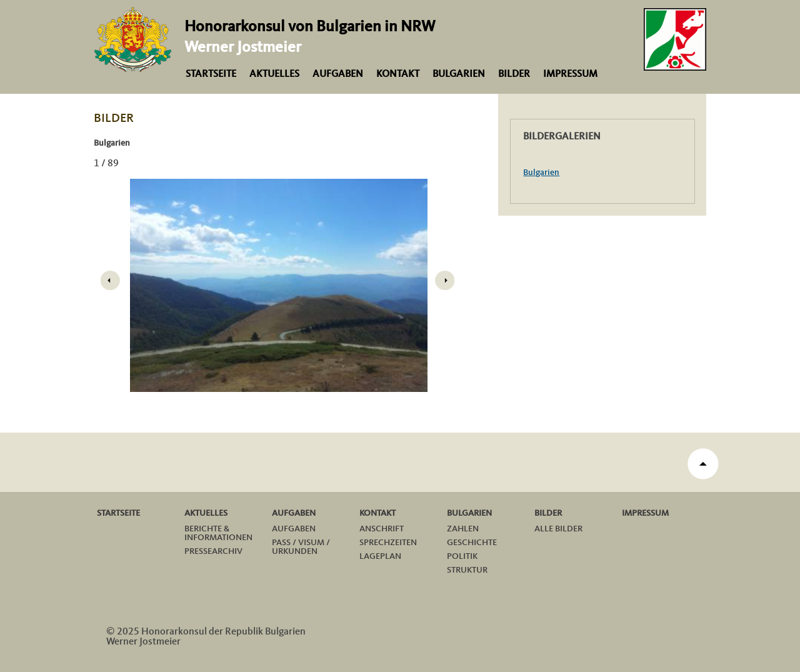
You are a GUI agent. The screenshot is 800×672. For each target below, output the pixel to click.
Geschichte (472, 543)
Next (445, 281)
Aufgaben (338, 74)
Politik (462, 556)
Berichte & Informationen (218, 533)
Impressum (570, 74)
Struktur (467, 570)
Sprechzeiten (388, 543)
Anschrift (382, 529)
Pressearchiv (213, 551)
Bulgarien (459, 74)
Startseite (211, 74)
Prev (110, 281)
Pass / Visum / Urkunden (301, 547)
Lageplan (380, 556)
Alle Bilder (558, 529)
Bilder (514, 74)
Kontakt (398, 74)
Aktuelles (274, 74)
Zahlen (463, 529)
